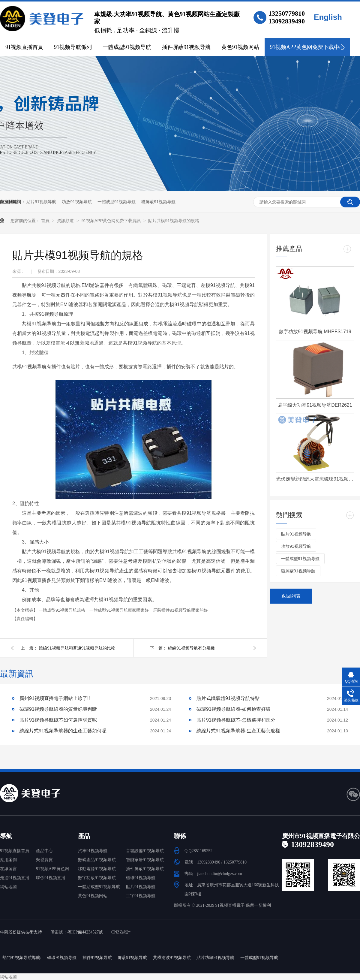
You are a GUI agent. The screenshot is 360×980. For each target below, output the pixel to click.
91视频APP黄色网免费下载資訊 (111, 221)
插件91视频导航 (97, 958)
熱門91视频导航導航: (22, 958)
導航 (6, 836)
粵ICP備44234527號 (85, 932)
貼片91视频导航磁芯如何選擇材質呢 (58, 720)
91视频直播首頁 (24, 47)
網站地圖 (8, 887)
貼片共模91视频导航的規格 (174, 221)
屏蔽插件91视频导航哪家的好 (181, 610)
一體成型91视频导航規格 (63, 610)
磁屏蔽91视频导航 (158, 202)
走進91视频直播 (15, 878)
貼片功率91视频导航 (215, 958)
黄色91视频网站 (240, 47)
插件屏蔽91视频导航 (186, 47)
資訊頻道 (66, 221)
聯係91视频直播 (51, 878)
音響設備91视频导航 (145, 851)
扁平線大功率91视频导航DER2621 (315, 405)
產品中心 (44, 851)
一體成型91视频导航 (127, 47)
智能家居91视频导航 (145, 860)
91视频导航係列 (73, 47)
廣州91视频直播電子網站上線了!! (55, 698)
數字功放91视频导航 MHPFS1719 (315, 332)
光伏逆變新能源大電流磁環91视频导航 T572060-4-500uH (315, 479)
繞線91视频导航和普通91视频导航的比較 (77, 648)
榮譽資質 (44, 860)
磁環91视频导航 (141, 878)
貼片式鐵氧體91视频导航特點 (228, 698)
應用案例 (8, 860)
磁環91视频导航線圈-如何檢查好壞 (234, 709)
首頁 (46, 221)
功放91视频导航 (77, 202)
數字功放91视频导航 (97, 878)
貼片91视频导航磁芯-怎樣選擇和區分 (236, 720)
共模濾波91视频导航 (172, 958)
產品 (84, 836)
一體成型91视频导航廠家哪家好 (120, 610)
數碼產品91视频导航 (97, 860)
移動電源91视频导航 (97, 869)
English (328, 17)
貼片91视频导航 (41, 202)
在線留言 (8, 869)
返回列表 (291, 596)
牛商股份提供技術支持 (21, 932)
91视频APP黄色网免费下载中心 (307, 47)
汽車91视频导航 (93, 851)
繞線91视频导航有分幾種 (191, 648)
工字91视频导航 (141, 896)
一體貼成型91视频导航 (99, 887)
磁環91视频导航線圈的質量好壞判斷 (58, 709)
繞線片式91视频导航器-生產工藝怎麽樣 (238, 731)
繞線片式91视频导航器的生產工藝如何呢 (63, 731)
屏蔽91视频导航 (132, 958)
